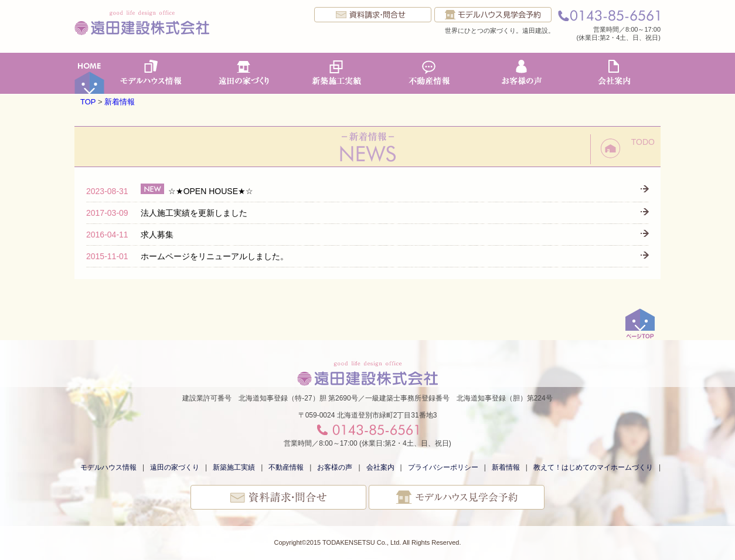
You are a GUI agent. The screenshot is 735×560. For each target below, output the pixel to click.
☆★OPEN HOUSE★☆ (170, 191)
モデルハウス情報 (151, 73)
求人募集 (130, 235)
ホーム (90, 73)
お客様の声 (522, 73)
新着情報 (120, 102)
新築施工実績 (336, 73)
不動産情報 (429, 73)
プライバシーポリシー (443, 467)
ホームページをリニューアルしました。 (187, 256)
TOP (88, 102)
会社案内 (614, 73)
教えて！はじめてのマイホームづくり (593, 467)
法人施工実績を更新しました (167, 213)
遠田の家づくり (244, 73)
